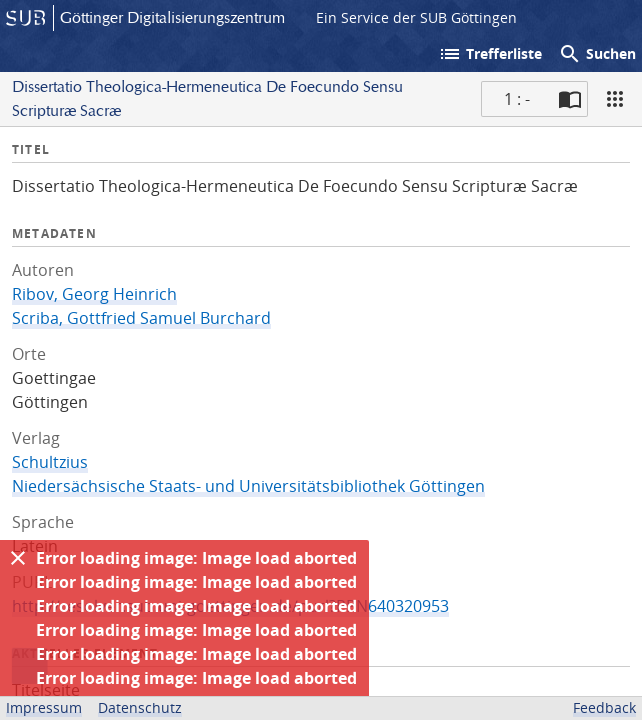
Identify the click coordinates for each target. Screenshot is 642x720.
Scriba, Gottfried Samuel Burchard (141, 318)
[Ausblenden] (18, 558)
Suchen (597, 54)
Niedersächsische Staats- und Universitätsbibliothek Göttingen (248, 486)
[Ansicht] (615, 99)
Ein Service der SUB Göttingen (416, 17)
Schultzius (50, 462)
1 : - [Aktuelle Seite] (517, 99)
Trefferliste (490, 54)
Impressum (44, 707)
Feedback (604, 707)
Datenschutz (140, 707)
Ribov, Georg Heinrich (94, 294)
